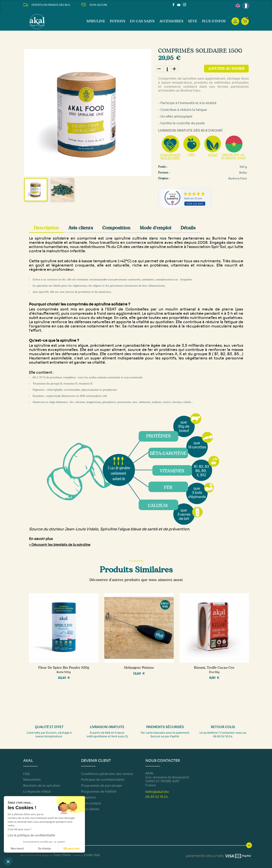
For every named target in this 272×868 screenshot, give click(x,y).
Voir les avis (195, 204)
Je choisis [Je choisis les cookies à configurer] (44, 849)
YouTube (179, 5)
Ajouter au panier (226, 69)
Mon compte (91, 803)
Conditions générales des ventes (107, 774)
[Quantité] (167, 69)
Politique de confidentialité (103, 780)
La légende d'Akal (37, 792)
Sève (193, 21)
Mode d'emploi (155, 228)
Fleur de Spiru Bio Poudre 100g (64, 668)
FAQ (27, 774)
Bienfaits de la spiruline (42, 786)
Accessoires (171, 21)
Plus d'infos (214, 21)
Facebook (174, 5)
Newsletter (32, 780)
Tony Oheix (62, 855)
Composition (116, 228)
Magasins (89, 797)
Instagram (185, 5)
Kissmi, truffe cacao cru (214, 668)
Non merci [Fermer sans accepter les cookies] (17, 849)
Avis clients (90, 809)
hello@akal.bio (157, 792)
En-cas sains (142, 21)
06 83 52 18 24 (157, 797)
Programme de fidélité (99, 792)
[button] (8, 861)
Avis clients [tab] (81, 228)
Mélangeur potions (139, 668)
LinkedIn (189, 5)
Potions (118, 21)
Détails (188, 228)
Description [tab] (46, 228)
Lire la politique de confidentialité (31, 835)
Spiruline (96, 21)
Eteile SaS (92, 855)
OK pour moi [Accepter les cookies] (72, 849)
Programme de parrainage (102, 786)
